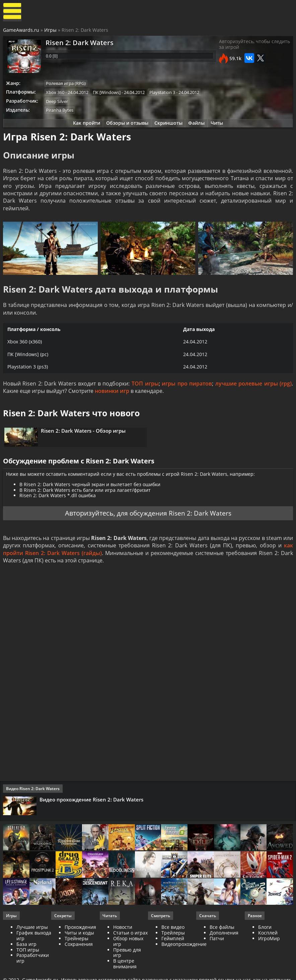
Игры (51, 31)
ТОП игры (145, 392)
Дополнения (224, 949)
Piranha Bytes (61, 113)
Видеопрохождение (184, 960)
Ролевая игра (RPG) (67, 85)
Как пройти (85, 126)
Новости (123, 944)
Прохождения (81, 944)
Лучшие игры (32, 944)
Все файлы (222, 944)
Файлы (198, 126)
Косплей (268, 949)
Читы (219, 126)
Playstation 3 (165, 94)
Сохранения (79, 960)
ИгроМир (269, 955)
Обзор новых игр (128, 958)
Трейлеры (173, 949)
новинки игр (112, 399)
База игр (27, 960)
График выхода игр (34, 952)
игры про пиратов (187, 392)
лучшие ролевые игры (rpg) (253, 392)
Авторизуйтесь (87, 525)
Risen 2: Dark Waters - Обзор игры (85, 440)
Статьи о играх (130, 949)
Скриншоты (168, 126)
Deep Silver (58, 104)
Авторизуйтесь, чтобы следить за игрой (244, 47)
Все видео (173, 944)
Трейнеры (77, 955)
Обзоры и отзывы (126, 126)
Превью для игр (127, 969)
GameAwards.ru (21, 31)
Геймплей (173, 955)
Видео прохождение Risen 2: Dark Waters (92, 813)
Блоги (265, 944)
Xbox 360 (56, 94)
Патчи (217, 955)
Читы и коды (80, 949)
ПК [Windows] (109, 94)
